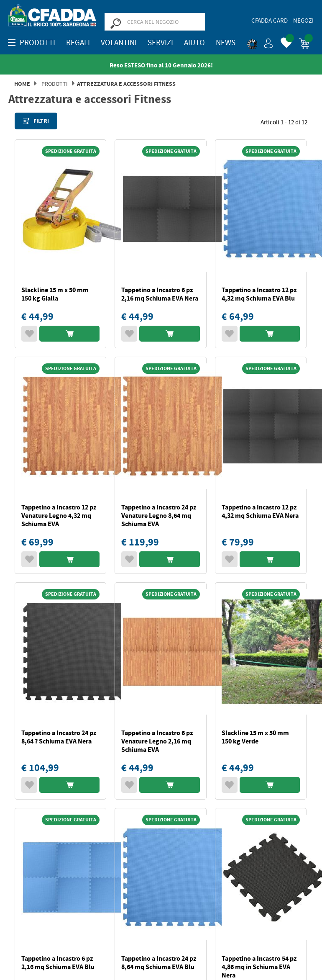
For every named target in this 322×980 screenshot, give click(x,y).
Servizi (160, 43)
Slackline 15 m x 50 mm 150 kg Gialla (55, 294)
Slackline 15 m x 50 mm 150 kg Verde (255, 737)
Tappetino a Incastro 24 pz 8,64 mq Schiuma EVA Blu (159, 963)
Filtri (36, 121)
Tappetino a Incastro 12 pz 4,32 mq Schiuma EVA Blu (259, 294)
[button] (260, 42)
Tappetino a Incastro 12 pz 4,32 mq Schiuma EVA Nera (260, 511)
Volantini (119, 43)
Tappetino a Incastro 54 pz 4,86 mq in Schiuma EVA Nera (259, 967)
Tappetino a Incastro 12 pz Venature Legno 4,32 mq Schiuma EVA (59, 516)
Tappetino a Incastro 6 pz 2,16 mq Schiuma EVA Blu (58, 963)
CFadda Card (270, 21)
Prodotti (55, 84)
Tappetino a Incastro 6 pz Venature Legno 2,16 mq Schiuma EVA (157, 741)
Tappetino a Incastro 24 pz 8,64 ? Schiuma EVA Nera (59, 737)
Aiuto (194, 43)
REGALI (78, 43)
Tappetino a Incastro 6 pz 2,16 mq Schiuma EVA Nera (160, 294)
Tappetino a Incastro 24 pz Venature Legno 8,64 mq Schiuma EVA (159, 516)
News (226, 43)
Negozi (303, 21)
